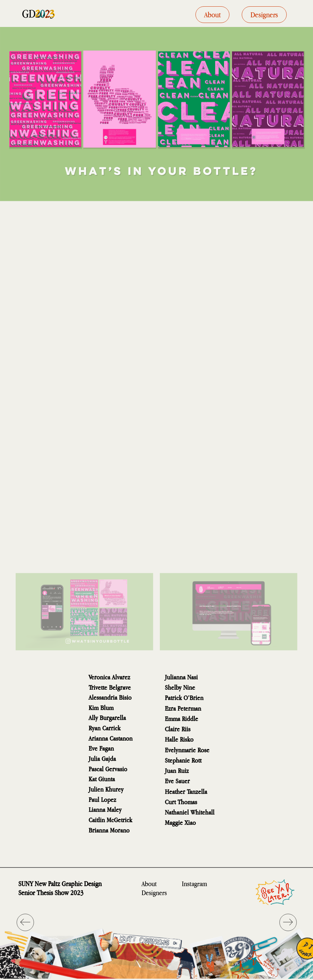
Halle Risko (179, 739)
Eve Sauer (177, 781)
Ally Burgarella (107, 718)
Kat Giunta (102, 779)
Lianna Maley (105, 809)
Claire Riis (178, 729)
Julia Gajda (102, 758)
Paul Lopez (102, 799)
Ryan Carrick (105, 728)
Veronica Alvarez (109, 677)
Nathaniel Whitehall (190, 812)
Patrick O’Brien (184, 698)
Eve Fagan (101, 748)
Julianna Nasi (181, 677)
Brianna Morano (109, 830)
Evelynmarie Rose (187, 750)
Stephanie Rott (183, 760)
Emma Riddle (181, 719)
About (149, 884)
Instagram (194, 884)
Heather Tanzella (186, 791)
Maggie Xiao (180, 822)
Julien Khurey (106, 789)
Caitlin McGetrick (110, 820)
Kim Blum (101, 708)
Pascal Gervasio (108, 769)
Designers (154, 893)
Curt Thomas (181, 802)
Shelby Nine (180, 687)
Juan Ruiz (177, 770)
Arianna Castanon (111, 738)
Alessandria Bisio (110, 697)
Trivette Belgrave (110, 687)
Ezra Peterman (183, 708)
